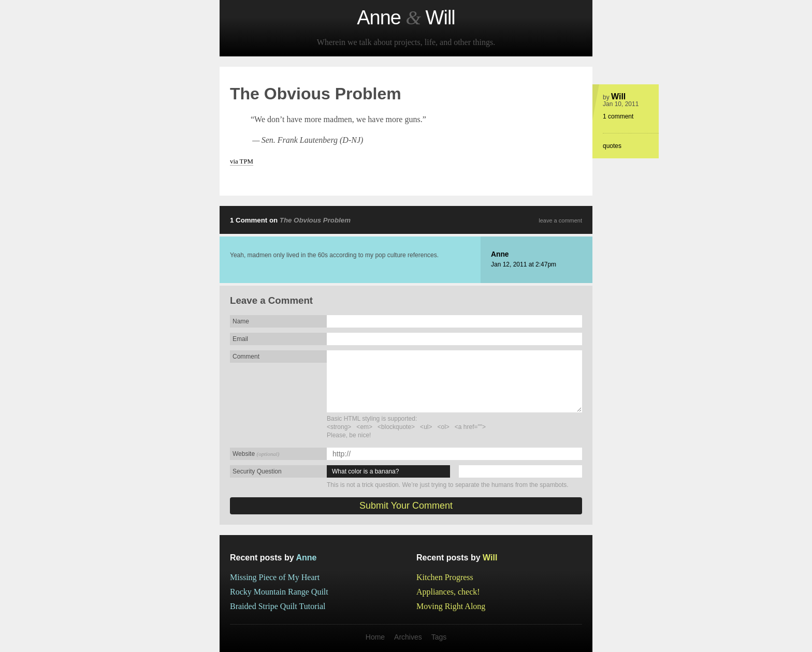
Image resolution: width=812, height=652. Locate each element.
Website (256, 454)
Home (375, 637)
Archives (408, 637)
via (242, 161)
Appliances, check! (448, 592)
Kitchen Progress (445, 577)
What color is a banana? (365, 471)
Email (240, 339)
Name (241, 321)
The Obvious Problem (315, 220)
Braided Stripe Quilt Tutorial (278, 606)
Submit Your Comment (406, 506)
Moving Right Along (451, 606)
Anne (500, 254)
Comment (246, 357)
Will (618, 97)
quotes (612, 146)
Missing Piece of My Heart (275, 577)
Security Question (257, 471)
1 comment (618, 116)
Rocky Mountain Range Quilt (279, 592)
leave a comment (560, 221)
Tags (439, 637)
